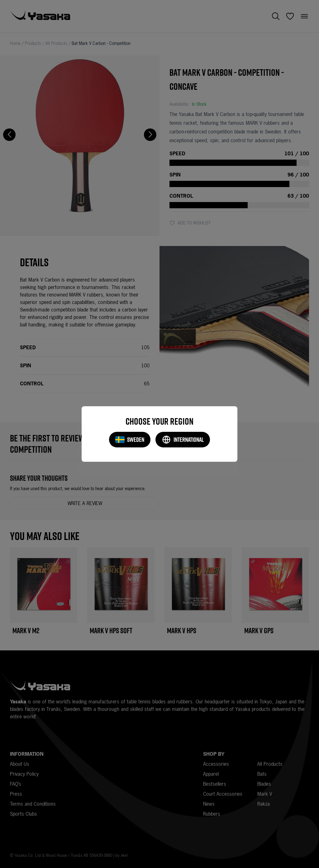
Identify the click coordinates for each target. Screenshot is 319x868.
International (183, 440)
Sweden (130, 440)
